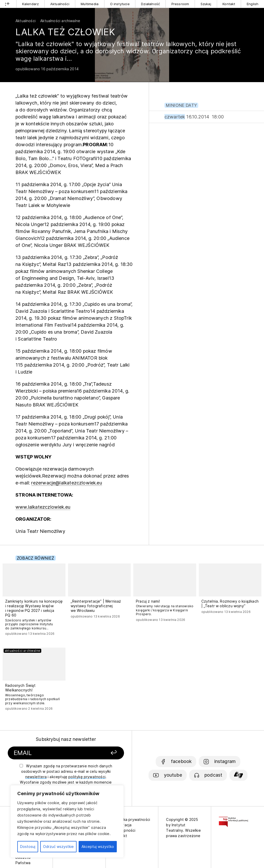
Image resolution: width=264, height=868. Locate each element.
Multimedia (90, 4)
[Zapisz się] (104, 753)
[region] (67, 821)
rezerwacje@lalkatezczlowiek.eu (67, 483)
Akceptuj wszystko (98, 847)
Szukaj (206, 4)
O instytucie (120, 4)
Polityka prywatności (132, 819)
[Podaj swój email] (52, 753)
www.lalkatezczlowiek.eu (43, 507)
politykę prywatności (87, 777)
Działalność (150, 4)
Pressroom (180, 4)
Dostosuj (28, 847)
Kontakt (229, 4)
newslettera (36, 777)
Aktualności (60, 4)
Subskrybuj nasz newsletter (66, 739)
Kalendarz (31, 4)
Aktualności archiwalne (60, 21)
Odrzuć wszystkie (58, 847)
